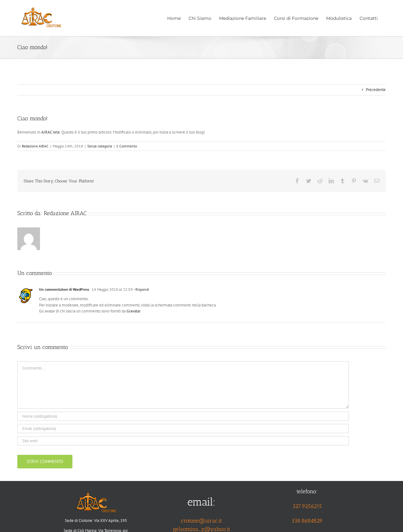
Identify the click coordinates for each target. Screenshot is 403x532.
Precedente (376, 90)
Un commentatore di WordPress (64, 289)
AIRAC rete (51, 132)
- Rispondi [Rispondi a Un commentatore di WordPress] (141, 289)
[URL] (183, 441)
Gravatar (133, 311)
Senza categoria (100, 146)
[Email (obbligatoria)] (183, 429)
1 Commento (127, 146)
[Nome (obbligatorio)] (183, 416)
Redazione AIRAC (35, 146)
